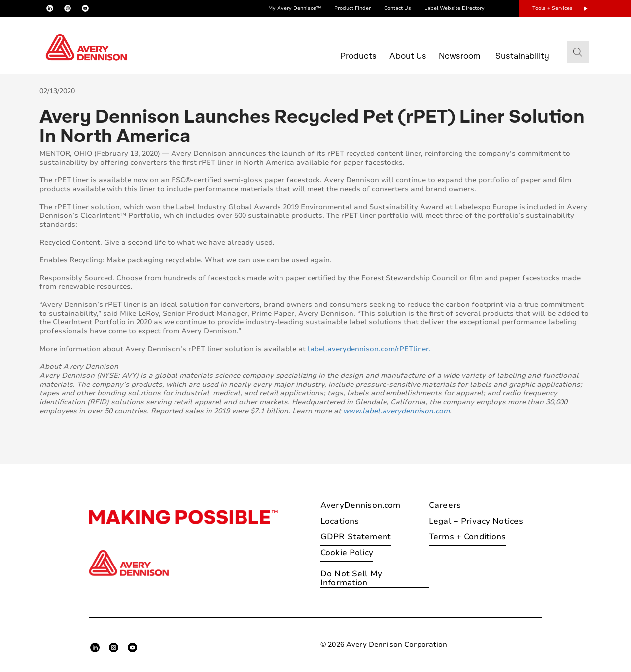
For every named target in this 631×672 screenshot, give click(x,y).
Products (358, 55)
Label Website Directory (455, 8)
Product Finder (352, 8)
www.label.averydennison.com (396, 411)
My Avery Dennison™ (295, 8)
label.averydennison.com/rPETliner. (369, 349)
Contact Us (398, 8)
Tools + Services (553, 8)
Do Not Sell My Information (351, 579)
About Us (408, 55)
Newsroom (459, 55)
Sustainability (522, 55)
